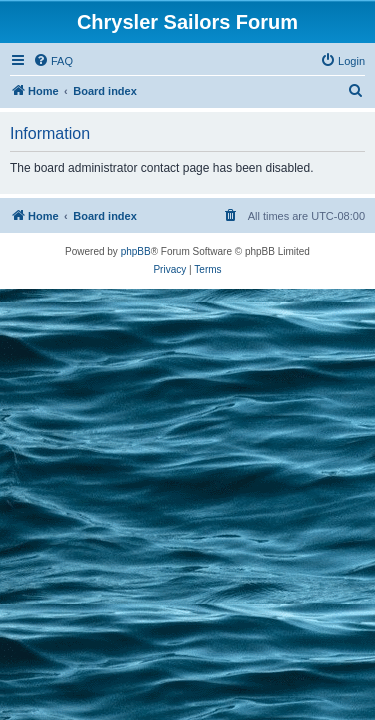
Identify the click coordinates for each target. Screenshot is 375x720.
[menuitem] (53, 61)
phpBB (136, 251)
